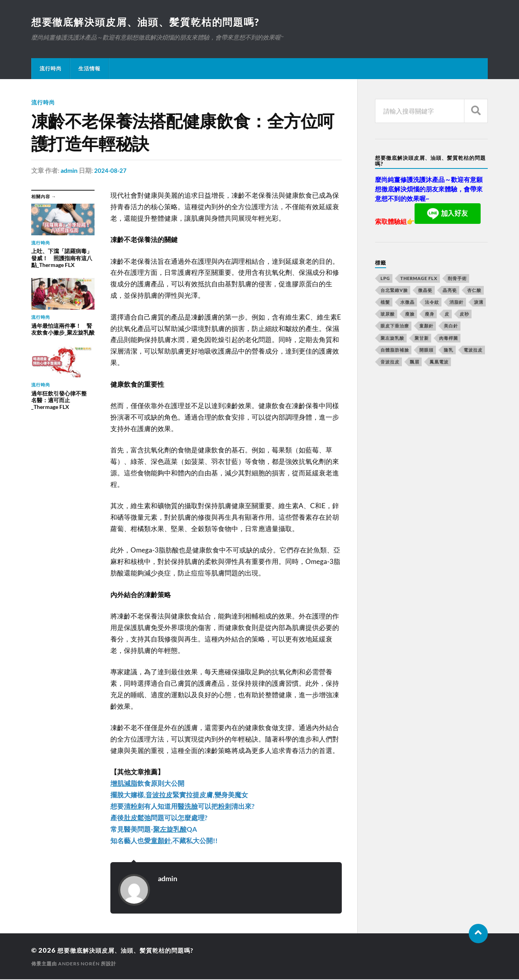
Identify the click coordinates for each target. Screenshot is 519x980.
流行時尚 (51, 69)
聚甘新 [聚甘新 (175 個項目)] (422, 339)
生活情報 (89, 69)
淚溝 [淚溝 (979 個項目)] (479, 303)
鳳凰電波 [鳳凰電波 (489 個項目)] (439, 362)
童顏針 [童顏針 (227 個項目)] (426, 326)
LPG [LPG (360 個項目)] (385, 279)
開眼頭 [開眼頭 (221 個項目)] (426, 351)
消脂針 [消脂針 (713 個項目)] (456, 303)
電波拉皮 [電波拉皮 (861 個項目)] (473, 351)
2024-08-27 (111, 171)
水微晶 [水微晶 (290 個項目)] (407, 303)
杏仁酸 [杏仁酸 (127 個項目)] (474, 291)
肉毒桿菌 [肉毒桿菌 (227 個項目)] (449, 339)
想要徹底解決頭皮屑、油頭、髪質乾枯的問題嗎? (150, 22)
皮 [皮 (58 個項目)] (447, 315)
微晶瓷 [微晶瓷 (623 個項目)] (425, 291)
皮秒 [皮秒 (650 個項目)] (464, 315)
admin (69, 171)
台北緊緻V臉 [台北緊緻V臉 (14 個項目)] (394, 291)
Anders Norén (79, 964)
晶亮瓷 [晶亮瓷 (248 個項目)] (450, 291)
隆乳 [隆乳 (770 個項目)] (449, 351)
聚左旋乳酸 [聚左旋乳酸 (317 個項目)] (392, 339)
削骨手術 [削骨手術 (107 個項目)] (457, 279)
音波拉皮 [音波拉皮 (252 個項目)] (390, 362)
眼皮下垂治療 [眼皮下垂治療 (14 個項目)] (395, 326)
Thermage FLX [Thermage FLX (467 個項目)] (419, 279)
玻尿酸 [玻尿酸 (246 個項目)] (388, 315)
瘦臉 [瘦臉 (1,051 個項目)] (410, 315)
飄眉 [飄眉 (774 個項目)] (415, 362)
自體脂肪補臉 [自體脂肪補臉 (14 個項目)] (395, 351)
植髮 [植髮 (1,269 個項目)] (385, 303)
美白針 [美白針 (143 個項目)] (451, 326)
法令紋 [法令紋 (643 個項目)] (432, 303)
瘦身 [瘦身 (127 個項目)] (430, 315)
